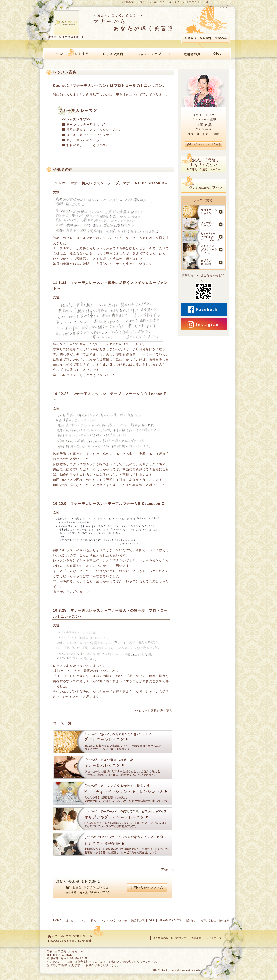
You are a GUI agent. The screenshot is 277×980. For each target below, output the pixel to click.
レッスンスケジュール (114, 920)
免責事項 (196, 938)
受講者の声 (138, 920)
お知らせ (191, 920)
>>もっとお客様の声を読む (154, 711)
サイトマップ (219, 7)
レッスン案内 (88, 920)
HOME (57, 920)
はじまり (71, 920)
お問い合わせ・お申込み (215, 920)
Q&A (151, 920)
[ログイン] (147, 970)
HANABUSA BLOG (170, 920)
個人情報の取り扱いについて (170, 938)
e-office (198, 970)
